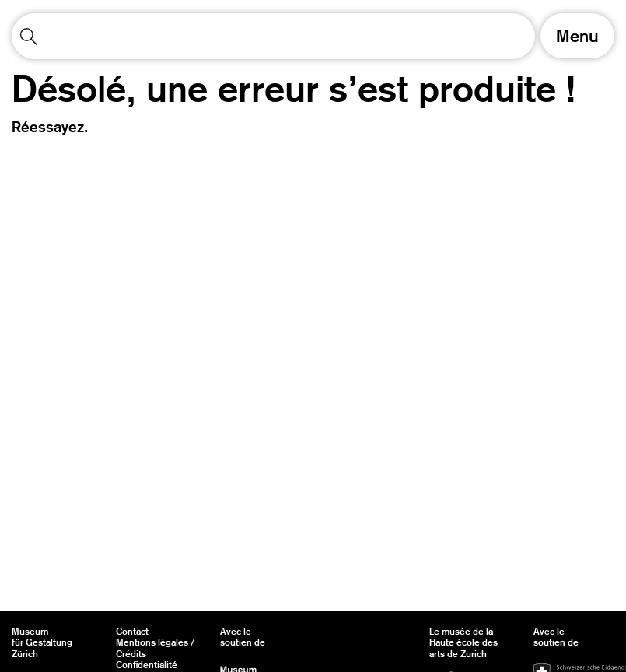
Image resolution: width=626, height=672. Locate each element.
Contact (132, 632)
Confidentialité (147, 665)
